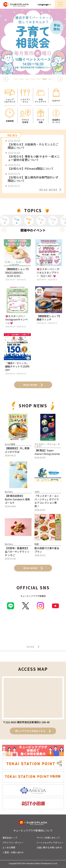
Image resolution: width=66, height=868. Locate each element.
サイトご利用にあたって (48, 838)
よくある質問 (9, 847)
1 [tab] (16, 79)
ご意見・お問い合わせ (13, 852)
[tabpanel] (33, 42)
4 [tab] (33, 79)
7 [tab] (50, 79)
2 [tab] (22, 79)
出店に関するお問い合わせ (49, 847)
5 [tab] (39, 79)
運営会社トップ (10, 838)
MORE (33, 647)
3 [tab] (27, 79)
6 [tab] (44, 79)
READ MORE (50, 190)
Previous (6, 79)
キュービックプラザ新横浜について (33, 830)
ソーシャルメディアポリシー (50, 842)
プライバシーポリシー (13, 842)
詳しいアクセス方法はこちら (33, 731)
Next (61, 79)
